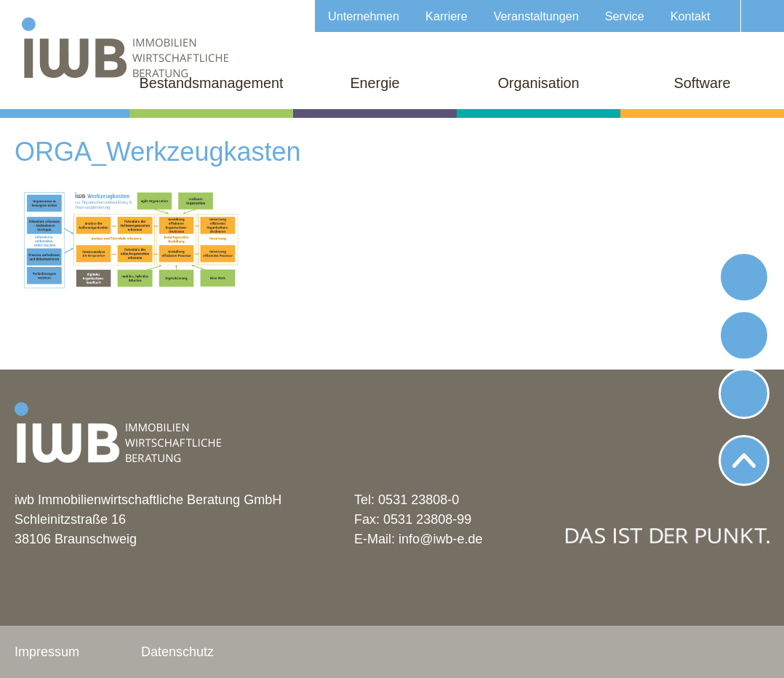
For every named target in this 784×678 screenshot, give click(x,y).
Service (625, 16)
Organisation (538, 83)
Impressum (47, 652)
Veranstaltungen (536, 16)
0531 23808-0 (419, 500)
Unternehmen (364, 16)
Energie (375, 83)
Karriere (447, 16)
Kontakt (691, 16)
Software (702, 83)
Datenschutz (177, 652)
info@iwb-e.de (440, 539)
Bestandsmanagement (212, 83)
